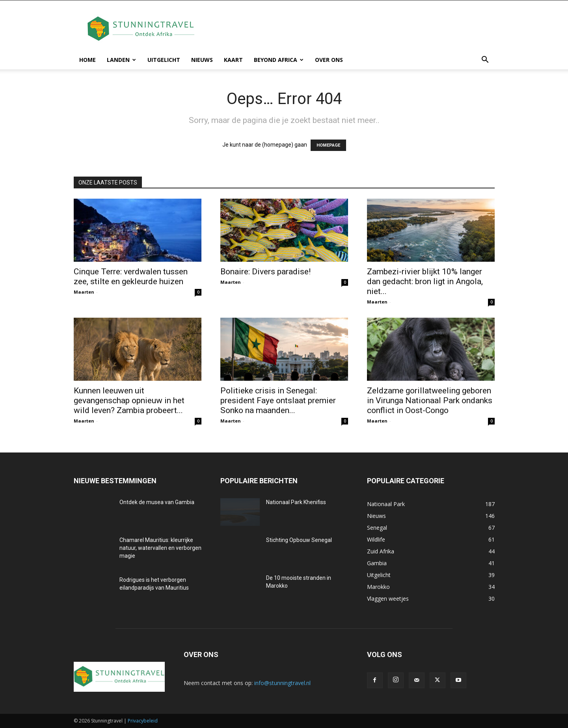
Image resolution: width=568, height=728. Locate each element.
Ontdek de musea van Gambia (157, 502)
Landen (121, 60)
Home (88, 60)
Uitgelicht (164, 60)
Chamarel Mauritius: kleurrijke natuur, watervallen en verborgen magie (160, 548)
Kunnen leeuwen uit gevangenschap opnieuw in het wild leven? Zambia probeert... (129, 400)
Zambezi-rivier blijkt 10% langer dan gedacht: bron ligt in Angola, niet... (425, 281)
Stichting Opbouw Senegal (299, 540)
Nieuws (202, 60)
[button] (485, 61)
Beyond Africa (279, 60)
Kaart (233, 60)
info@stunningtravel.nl (282, 683)
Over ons (329, 60)
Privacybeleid (143, 721)
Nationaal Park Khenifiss (296, 502)
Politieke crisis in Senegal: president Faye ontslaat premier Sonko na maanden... (278, 400)
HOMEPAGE (328, 145)
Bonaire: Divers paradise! (265, 272)
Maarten (84, 292)
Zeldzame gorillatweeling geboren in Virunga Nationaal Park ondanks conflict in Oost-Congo (430, 400)
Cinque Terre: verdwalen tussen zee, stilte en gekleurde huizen (131, 276)
